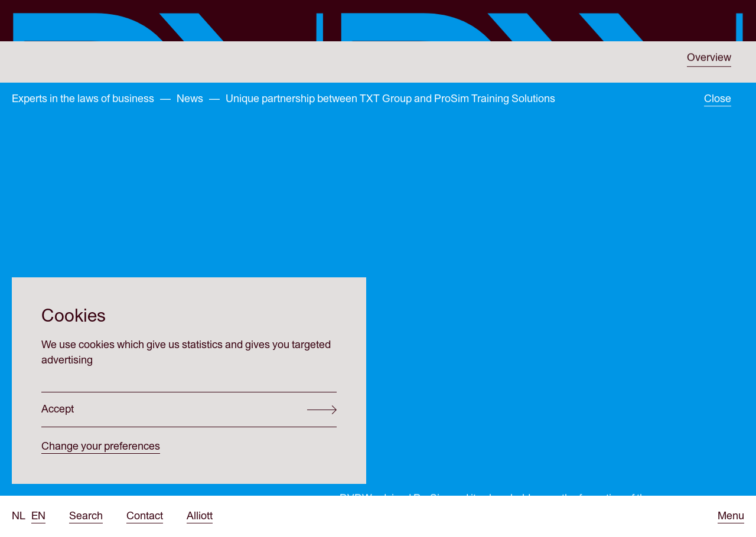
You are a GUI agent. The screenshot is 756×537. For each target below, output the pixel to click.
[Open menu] (731, 516)
